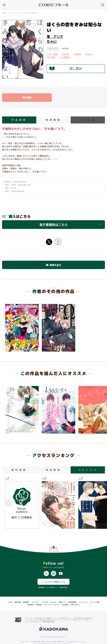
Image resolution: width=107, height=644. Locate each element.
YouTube (53, 595)
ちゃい (52, 41)
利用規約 (39, 598)
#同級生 (77, 54)
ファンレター (83, 595)
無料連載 (18, 595)
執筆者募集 (72, 595)
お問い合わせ (75, 598)
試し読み (66, 69)
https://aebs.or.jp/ (48, 615)
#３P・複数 (52, 54)
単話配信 (26, 595)
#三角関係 (65, 57)
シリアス (65, 49)
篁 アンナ (55, 36)
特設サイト (63, 595)
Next (98, 409)
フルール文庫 (95, 595)
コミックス (13, 13)
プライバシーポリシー (52, 598)
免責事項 (31, 598)
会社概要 (65, 598)
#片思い (89, 54)
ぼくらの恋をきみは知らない (29, 13)
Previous (9, 409)
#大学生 (66, 54)
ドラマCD (45, 595)
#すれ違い (51, 57)
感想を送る (53, 265)
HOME (5, 13)
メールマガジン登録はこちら (53, 575)
